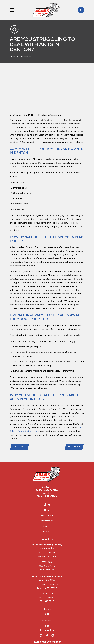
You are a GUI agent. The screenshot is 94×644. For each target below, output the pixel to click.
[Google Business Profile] (41, 598)
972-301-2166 (47, 459)
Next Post (74, 409)
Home (47, 473)
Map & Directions (47, 529)
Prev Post (20, 409)
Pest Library (47, 483)
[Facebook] (47, 598)
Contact (47, 494)
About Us (47, 489)
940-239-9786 (47, 453)
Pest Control (47, 478)
